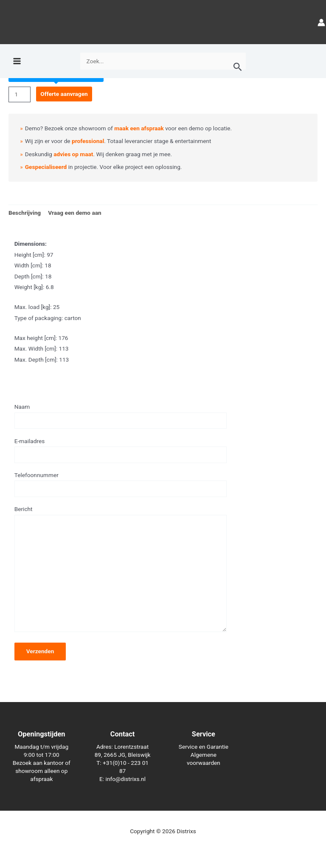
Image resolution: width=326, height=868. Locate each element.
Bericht (121, 570)
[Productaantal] (20, 94)
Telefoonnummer (121, 484)
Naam (121, 416)
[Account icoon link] (321, 24)
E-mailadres (121, 450)
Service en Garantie (204, 747)
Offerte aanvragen (64, 94)
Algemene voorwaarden (204, 759)
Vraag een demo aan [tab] (75, 213)
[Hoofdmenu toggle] (17, 64)
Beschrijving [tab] (25, 213)
